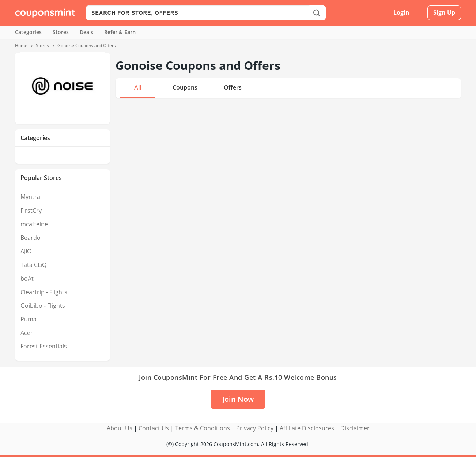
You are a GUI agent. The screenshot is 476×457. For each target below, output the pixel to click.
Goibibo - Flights (43, 306)
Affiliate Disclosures (307, 428)
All (138, 87)
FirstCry (31, 211)
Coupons (185, 87)
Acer (27, 333)
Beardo (31, 238)
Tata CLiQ (33, 265)
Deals (86, 32)
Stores (61, 32)
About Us (120, 428)
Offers (233, 87)
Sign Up (444, 12)
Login (401, 12)
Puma (29, 319)
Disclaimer (355, 428)
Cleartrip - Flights (44, 292)
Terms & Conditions (203, 428)
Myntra (30, 197)
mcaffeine (34, 224)
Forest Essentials (44, 346)
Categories (28, 32)
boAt (27, 279)
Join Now (238, 399)
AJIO (26, 251)
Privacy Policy (255, 428)
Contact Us (154, 428)
